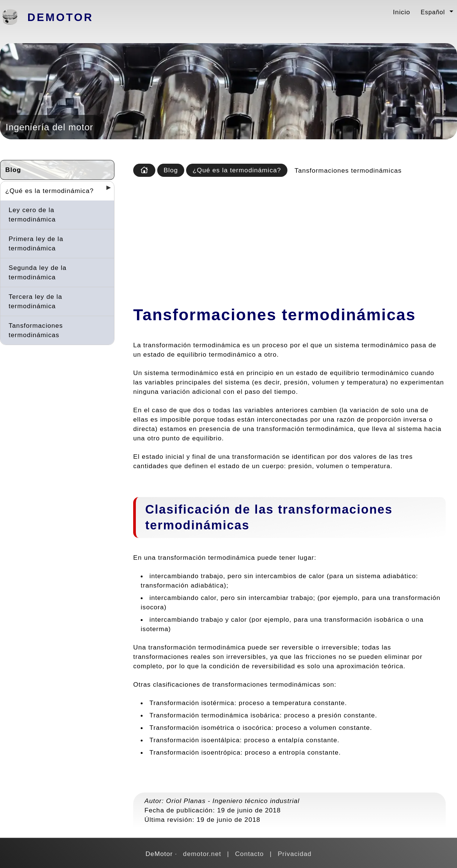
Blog (13, 170)
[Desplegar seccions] (105, 190)
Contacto (249, 854)
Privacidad (295, 854)
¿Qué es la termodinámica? (50, 191)
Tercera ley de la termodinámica (35, 301)
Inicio (401, 12)
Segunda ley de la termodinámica (38, 272)
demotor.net (202, 854)
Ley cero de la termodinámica (32, 215)
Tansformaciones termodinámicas (36, 330)
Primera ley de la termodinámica (36, 243)
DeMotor (60, 17)
